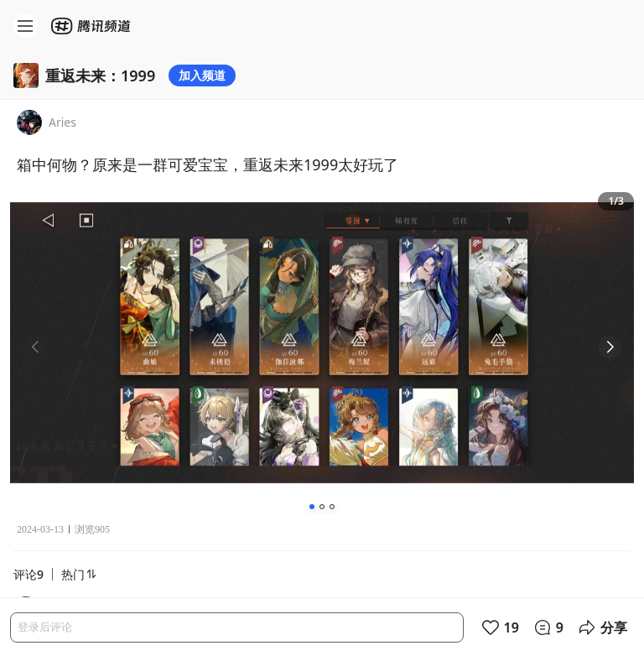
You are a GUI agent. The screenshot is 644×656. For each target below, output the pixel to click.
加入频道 (202, 75)
